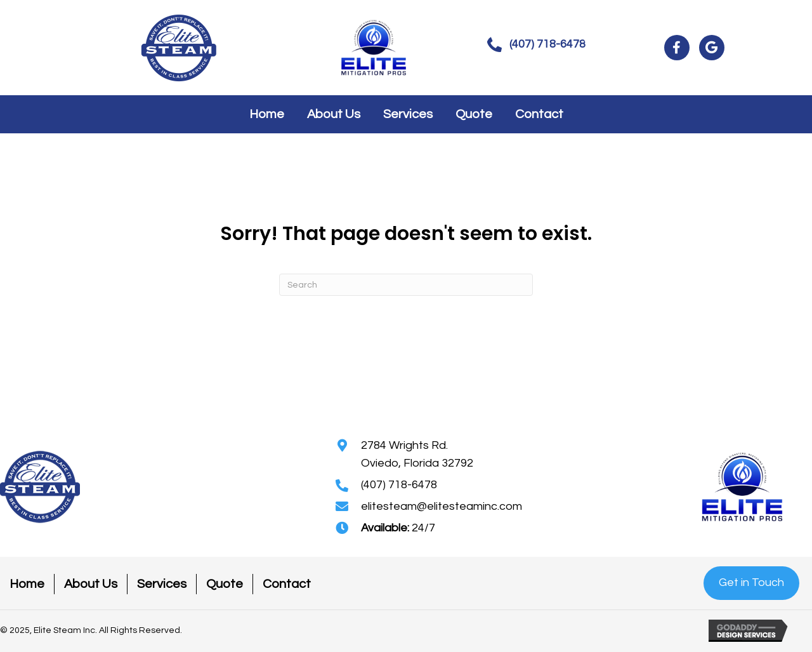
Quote (225, 584)
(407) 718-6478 (399, 485)
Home (27, 584)
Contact (287, 584)
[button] (536, 45)
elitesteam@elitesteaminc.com (442, 506)
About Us (91, 584)
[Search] (406, 285)
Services (162, 584)
